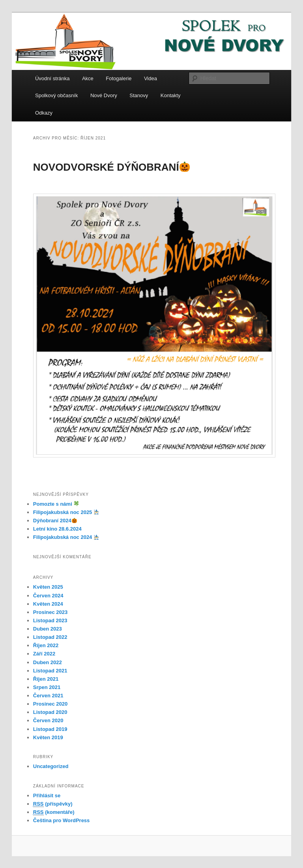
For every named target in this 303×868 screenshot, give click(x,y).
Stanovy (139, 95)
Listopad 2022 (50, 637)
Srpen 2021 (47, 687)
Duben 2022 (48, 662)
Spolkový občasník (56, 95)
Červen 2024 (48, 596)
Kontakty (171, 95)
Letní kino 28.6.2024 (57, 529)
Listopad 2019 (50, 729)
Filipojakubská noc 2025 (66, 512)
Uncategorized (51, 766)
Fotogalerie (119, 78)
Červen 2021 (48, 696)
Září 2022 (44, 654)
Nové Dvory (104, 95)
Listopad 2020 (50, 712)
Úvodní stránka (52, 78)
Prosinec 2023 (50, 612)
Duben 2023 (48, 629)
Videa (151, 78)
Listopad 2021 (50, 671)
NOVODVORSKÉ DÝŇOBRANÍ (112, 167)
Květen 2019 (48, 737)
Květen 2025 (48, 587)
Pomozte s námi (56, 504)
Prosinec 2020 (50, 704)
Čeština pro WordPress (62, 820)
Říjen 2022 (46, 645)
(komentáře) (54, 812)
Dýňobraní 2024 (55, 521)
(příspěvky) (53, 804)
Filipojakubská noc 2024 (66, 537)
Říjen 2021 (46, 679)
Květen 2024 (48, 604)
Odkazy (44, 113)
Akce (88, 78)
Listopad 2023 (50, 620)
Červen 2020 (48, 720)
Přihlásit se (47, 796)
